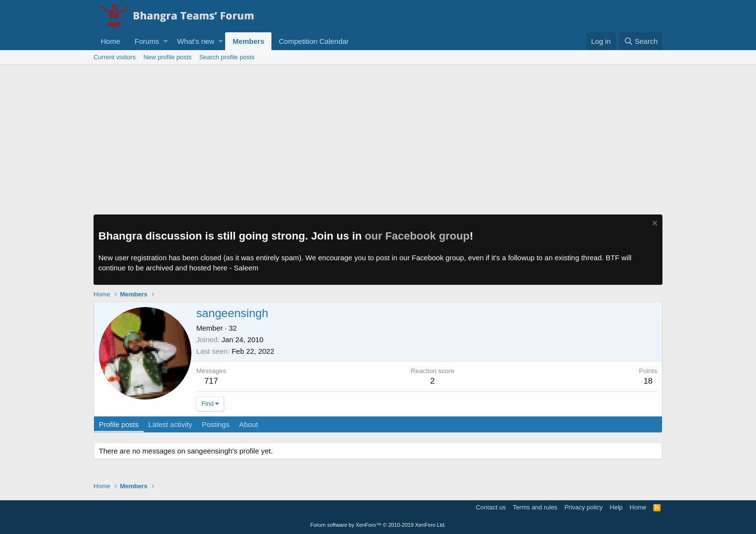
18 (648, 381)
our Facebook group (418, 236)
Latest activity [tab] (170, 424)
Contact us (491, 507)
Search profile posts (227, 57)
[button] (166, 41)
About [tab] (249, 424)
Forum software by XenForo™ (378, 525)
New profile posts (167, 57)
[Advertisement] (378, 137)
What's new (196, 41)
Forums (147, 41)
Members (248, 41)
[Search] (641, 41)
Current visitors (115, 57)
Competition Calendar (314, 41)
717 (211, 381)
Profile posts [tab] (119, 424)
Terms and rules (535, 507)
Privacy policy (584, 507)
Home (110, 41)
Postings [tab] (216, 424)
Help (616, 507)
